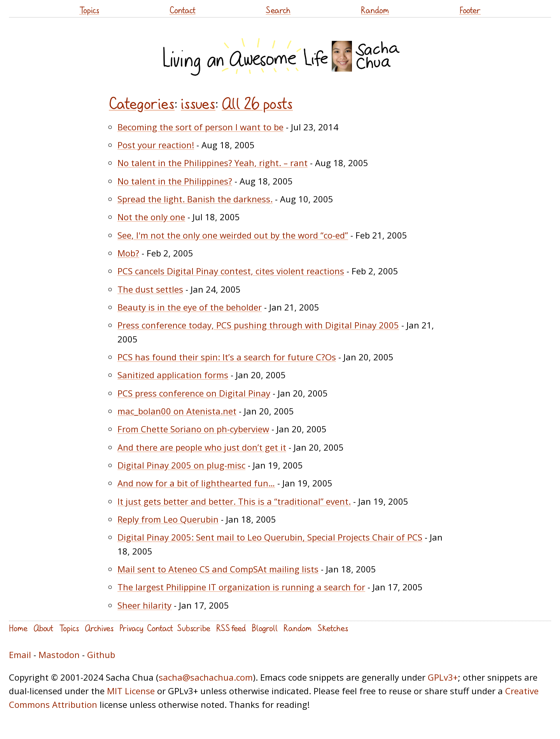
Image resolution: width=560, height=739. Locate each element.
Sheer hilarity (144, 605)
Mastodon (59, 655)
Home (18, 628)
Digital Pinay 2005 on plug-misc (181, 465)
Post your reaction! (156, 145)
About (43, 628)
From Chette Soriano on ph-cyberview (193, 429)
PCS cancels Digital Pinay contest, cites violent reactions (231, 271)
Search (278, 10)
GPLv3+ (443, 677)
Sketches (333, 628)
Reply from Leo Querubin (168, 519)
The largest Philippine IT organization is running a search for (241, 587)
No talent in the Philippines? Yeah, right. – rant (213, 163)
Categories (142, 104)
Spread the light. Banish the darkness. (195, 199)
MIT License (131, 691)
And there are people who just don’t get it (202, 447)
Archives (99, 628)
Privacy (131, 628)
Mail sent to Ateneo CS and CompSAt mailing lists (218, 569)
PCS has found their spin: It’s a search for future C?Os (227, 357)
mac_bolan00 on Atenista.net (177, 411)
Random (375, 10)
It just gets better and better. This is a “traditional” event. (234, 501)
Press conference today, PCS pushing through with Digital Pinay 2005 (258, 325)
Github (101, 655)
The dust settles (150, 289)
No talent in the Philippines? (175, 181)
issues (198, 104)
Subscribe (194, 628)
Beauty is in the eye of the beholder (190, 307)
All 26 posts (257, 104)
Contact (183, 10)
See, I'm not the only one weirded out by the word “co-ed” (233, 235)
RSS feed (231, 628)
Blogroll (265, 628)
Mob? (128, 253)
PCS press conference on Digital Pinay (194, 393)
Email (20, 655)
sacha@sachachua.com (206, 677)
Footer (470, 10)
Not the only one (151, 217)
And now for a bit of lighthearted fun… (196, 483)
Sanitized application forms (173, 375)
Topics (89, 10)
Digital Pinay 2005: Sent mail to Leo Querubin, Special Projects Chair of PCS (270, 537)
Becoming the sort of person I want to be (200, 127)
